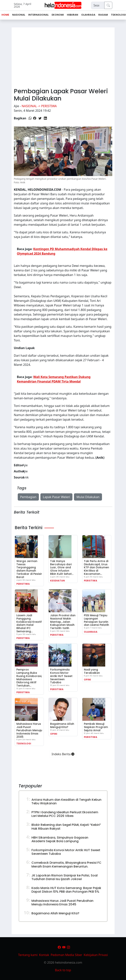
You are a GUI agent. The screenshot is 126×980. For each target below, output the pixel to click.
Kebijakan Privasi (96, 955)
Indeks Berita (63, 754)
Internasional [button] (38, 15)
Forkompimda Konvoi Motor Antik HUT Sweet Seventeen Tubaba (61, 676)
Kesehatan (57, 581)
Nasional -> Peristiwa (39, 106)
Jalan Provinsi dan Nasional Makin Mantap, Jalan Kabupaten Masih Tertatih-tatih (63, 622)
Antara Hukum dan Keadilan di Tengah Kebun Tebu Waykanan (66, 801)
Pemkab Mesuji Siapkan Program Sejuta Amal (96, 727)
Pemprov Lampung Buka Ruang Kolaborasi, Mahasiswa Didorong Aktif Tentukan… (29, 678)
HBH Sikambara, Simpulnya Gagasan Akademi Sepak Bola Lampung (60, 839)
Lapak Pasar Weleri (56, 497)
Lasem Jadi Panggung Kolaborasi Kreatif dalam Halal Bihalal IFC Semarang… (29, 623)
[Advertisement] (63, 56)
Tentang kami (28, 955)
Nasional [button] (19, 15)
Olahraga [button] (88, 15)
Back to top (63, 970)
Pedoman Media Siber (66, 955)
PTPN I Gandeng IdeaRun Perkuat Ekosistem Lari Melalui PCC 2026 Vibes (65, 814)
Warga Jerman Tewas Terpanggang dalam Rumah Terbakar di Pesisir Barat (29, 569)
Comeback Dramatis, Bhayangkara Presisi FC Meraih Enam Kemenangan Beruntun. (66, 864)
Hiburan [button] (73, 15)
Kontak (44, 955)
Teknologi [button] (118, 15)
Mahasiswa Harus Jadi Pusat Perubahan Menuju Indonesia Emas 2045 (29, 730)
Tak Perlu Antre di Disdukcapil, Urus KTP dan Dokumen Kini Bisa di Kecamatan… (96, 567)
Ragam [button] (103, 15)
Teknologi (24, 744)
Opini (87, 680)
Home (5, 15)
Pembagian (28, 497)
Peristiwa (23, 584)
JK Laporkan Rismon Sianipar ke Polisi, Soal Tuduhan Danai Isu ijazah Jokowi (65, 877)
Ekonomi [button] (58, 15)
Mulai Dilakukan (88, 497)
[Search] (98, 5)
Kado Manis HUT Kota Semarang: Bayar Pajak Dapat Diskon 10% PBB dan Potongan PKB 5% (66, 890)
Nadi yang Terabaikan (92, 671)
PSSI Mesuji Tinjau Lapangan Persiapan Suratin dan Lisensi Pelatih (96, 620)
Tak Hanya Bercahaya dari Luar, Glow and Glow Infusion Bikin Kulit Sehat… (62, 567)
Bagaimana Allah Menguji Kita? (62, 725)
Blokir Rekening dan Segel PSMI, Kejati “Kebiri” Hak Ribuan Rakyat (66, 827)
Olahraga (91, 632)
